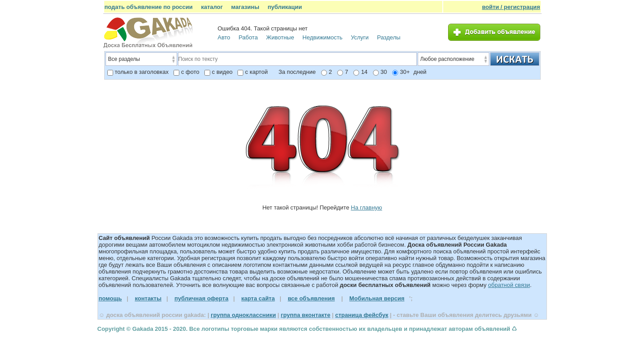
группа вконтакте (306, 315)
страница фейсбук (362, 315)
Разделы (389, 37)
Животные (280, 37)
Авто (224, 37)
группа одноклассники (243, 315)
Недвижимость (322, 37)
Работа (248, 37)
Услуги (360, 37)
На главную (367, 208)
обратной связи (509, 285)
